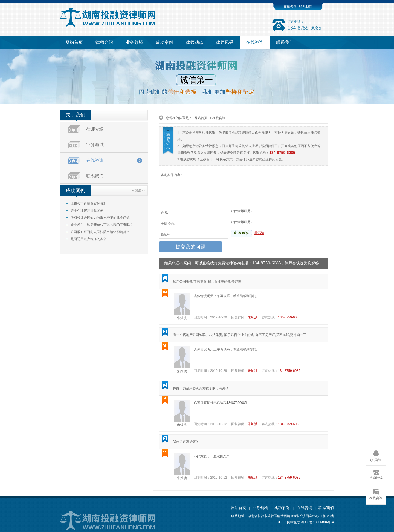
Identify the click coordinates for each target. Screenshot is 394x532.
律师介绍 (104, 42)
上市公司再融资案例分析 (89, 203)
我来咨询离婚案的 (186, 442)
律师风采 (225, 42)
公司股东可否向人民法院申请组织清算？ (100, 232)
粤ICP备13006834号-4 (317, 522)
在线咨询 (290, 7)
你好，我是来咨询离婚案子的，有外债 (201, 388)
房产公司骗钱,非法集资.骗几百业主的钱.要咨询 (207, 281)
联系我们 (305, 7)
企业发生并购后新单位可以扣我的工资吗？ (102, 225)
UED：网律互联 (288, 522)
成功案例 (164, 42)
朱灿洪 (182, 318)
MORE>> (138, 191)
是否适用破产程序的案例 (89, 239)
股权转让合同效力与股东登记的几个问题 (100, 218)
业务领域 (134, 42)
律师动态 (195, 42)
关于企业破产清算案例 (87, 211)
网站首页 (74, 42)
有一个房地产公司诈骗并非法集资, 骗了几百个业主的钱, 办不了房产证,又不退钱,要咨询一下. (240, 335)
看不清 (259, 233)
